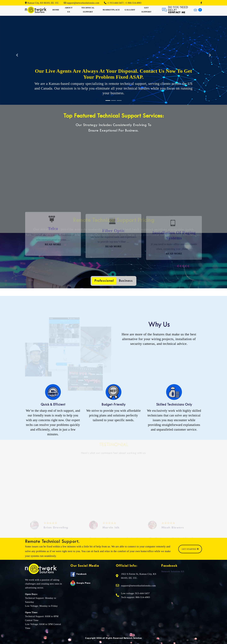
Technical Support (88, 10)
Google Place (80, 583)
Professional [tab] (104, 281)
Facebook (78, 574)
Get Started (190, 549)
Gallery (130, 10)
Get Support (146, 10)
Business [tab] (126, 281)
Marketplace (111, 10)
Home (56, 10)
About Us (69, 10)
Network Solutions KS (173, 571)
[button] (17, 55)
